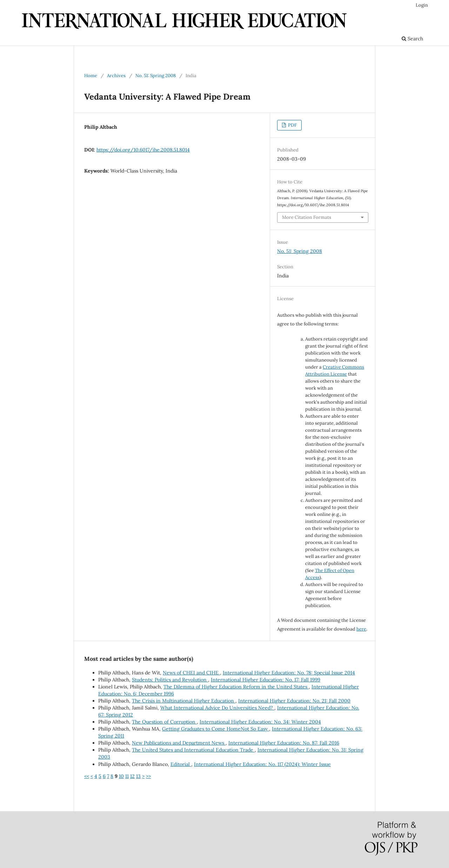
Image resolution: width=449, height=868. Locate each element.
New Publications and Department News (179, 743)
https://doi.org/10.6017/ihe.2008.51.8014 (143, 150)
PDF (292, 125)
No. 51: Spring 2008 (156, 76)
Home (91, 76)
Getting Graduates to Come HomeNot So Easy (216, 729)
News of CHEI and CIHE (191, 673)
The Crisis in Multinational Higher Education (184, 701)
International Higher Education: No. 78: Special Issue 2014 (289, 673)
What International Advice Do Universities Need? (217, 708)
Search (412, 39)
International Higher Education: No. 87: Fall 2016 (284, 743)
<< (87, 776)
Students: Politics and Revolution (170, 680)
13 (138, 776)
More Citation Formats (307, 217)
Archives (116, 76)
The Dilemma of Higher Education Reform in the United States (236, 687)
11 (127, 776)
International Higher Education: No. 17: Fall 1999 (266, 680)
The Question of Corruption (164, 722)
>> (148, 776)
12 (132, 776)
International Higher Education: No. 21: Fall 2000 (294, 701)
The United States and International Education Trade (193, 750)
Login (422, 5)
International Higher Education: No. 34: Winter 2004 (260, 722)
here (361, 629)
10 (121, 776)
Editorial (181, 764)
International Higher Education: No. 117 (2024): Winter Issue (262, 764)
